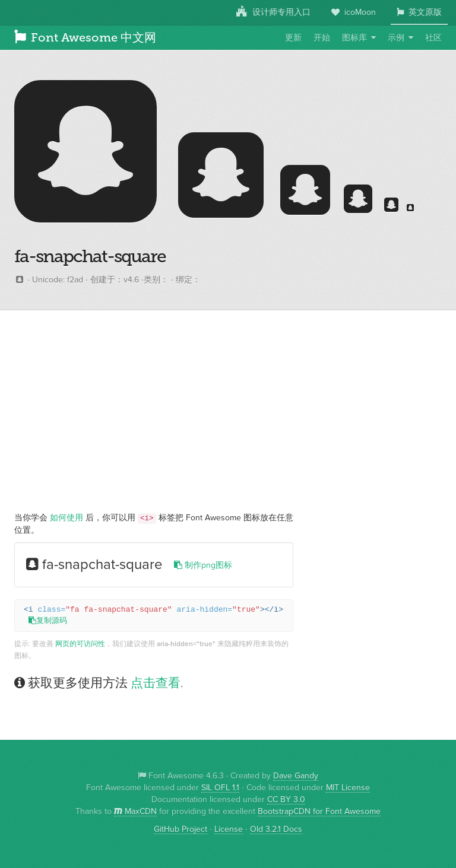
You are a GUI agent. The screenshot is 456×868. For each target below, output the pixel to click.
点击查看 (156, 683)
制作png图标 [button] (203, 565)
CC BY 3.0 (286, 800)
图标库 (354, 38)
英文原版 (419, 12)
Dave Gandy (296, 776)
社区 (433, 38)
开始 (322, 38)
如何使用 (66, 518)
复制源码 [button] (48, 621)
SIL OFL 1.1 (220, 788)
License (229, 829)
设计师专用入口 (273, 12)
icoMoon (354, 12)
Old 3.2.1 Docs (276, 829)
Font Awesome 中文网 (85, 37)
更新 (293, 38)
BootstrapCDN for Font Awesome (319, 812)
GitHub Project (180, 829)
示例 (396, 38)
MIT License (348, 788)
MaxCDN (135, 812)
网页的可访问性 (80, 644)
